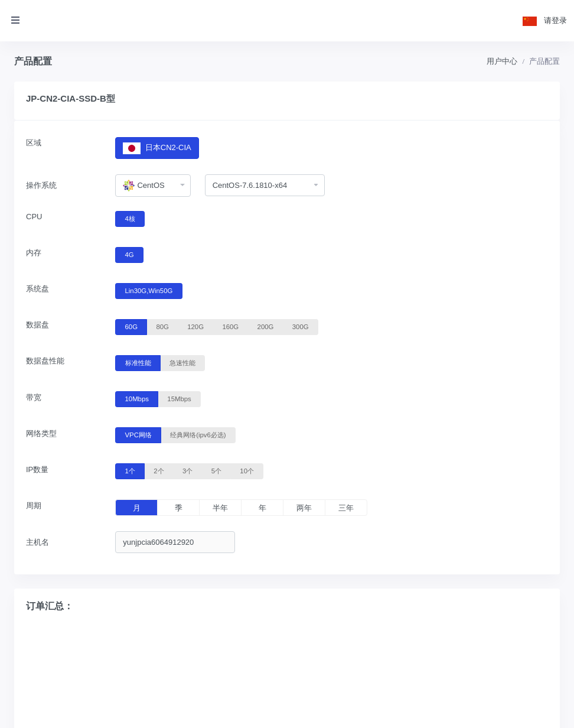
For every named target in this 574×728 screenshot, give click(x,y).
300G (301, 326)
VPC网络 (138, 434)
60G (131, 326)
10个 (247, 470)
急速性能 (182, 362)
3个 (187, 470)
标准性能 (138, 362)
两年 (304, 508)
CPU (34, 217)
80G (162, 326)
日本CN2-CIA (157, 148)
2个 (159, 470)
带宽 (34, 397)
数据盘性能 (45, 361)
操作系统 (41, 185)
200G (266, 326)
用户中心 (502, 61)
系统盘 (37, 289)
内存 (34, 253)
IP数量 (37, 469)
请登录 (555, 20)
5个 (216, 470)
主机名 (37, 542)
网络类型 (41, 433)
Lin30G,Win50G (149, 290)
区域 (34, 143)
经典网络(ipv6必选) (198, 434)
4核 (130, 218)
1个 (130, 470)
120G (195, 326)
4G (130, 254)
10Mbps (137, 398)
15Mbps (179, 398)
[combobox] (153, 186)
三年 (346, 508)
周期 (34, 506)
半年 (220, 508)
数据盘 (37, 325)
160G (230, 326)
